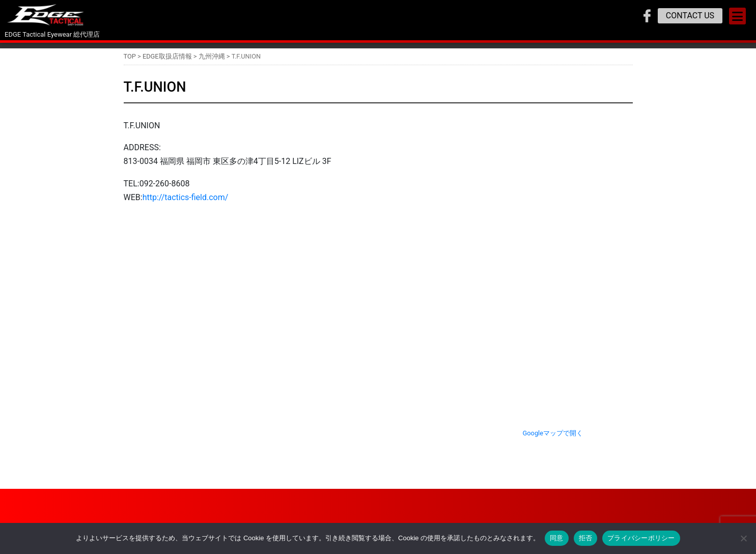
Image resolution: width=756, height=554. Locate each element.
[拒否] (743, 538)
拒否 (586, 538)
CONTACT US (690, 16)
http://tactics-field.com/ (186, 197)
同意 (557, 538)
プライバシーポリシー (641, 538)
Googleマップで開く (553, 433)
